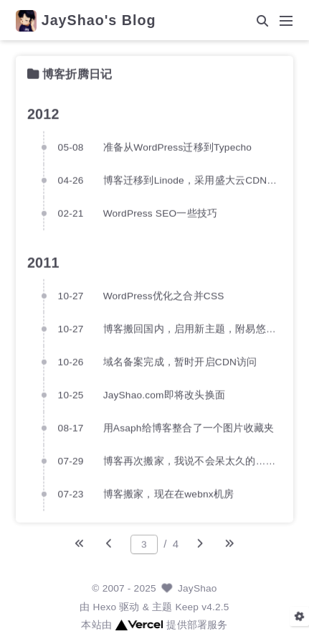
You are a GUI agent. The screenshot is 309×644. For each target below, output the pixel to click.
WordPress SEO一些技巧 (160, 213)
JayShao (198, 588)
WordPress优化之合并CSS (164, 295)
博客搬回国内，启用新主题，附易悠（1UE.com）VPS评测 (192, 328)
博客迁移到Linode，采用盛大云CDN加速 (192, 180)
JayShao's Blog (99, 21)
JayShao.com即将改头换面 (164, 395)
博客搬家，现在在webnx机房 (169, 494)
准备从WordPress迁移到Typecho (177, 147)
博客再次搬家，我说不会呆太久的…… (190, 461)
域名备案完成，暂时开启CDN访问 (180, 361)
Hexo (105, 607)
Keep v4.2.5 (202, 607)
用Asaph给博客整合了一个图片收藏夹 (189, 428)
